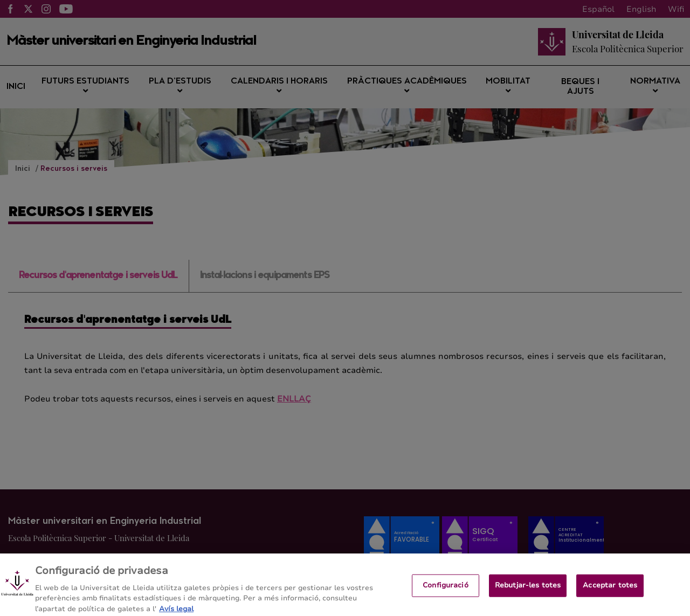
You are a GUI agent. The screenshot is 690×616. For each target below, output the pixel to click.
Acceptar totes (610, 589)
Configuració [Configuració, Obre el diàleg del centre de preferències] (446, 589)
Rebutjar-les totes (528, 589)
